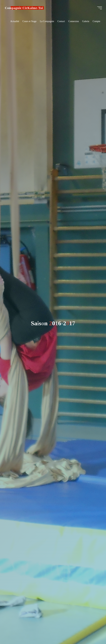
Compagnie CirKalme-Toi (25, 8)
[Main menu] (99, 8)
